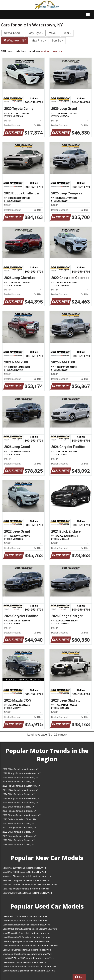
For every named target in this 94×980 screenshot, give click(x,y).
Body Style (35, 33)
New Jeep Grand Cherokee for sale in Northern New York (30, 885)
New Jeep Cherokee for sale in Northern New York (27, 876)
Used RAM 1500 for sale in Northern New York (25, 916)
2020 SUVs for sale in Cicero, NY (18, 840)
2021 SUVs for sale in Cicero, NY (18, 832)
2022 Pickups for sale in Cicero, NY (19, 828)
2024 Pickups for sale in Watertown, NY (22, 798)
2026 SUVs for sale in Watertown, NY (20, 769)
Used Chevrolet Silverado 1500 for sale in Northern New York (29, 967)
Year (67, 33)
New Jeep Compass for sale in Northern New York (27, 880)
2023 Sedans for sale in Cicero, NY (19, 819)
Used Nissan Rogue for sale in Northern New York (26, 925)
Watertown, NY (15, 41)
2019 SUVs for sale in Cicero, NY (18, 844)
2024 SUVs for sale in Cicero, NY (18, 794)
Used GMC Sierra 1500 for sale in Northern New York (28, 958)
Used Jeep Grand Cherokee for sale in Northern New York (30, 946)
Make (53, 33)
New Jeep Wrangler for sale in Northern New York (26, 889)
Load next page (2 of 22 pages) (47, 735)
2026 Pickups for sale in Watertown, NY (22, 773)
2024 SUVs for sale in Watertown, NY (20, 790)
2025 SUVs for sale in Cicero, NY (18, 782)
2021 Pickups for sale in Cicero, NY (19, 836)
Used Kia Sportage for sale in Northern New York (26, 941)
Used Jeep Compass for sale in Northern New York (27, 950)
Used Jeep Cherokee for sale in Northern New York (27, 954)
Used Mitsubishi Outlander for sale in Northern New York (30, 929)
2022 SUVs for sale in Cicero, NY (18, 823)
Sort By (57, 41)
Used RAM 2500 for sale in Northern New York (25, 921)
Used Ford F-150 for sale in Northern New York (25, 962)
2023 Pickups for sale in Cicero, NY (19, 811)
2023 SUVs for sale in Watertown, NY (20, 803)
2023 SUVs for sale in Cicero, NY (18, 807)
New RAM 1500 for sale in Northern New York (24, 868)
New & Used (13, 33)
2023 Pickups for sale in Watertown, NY (22, 815)
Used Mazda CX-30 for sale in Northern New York (26, 937)
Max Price (39, 41)
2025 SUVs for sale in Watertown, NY (20, 777)
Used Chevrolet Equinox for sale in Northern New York (29, 971)
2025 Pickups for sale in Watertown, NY (22, 786)
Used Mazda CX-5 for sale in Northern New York (26, 933)
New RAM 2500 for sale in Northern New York (24, 872)
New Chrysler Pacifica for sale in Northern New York (27, 893)
